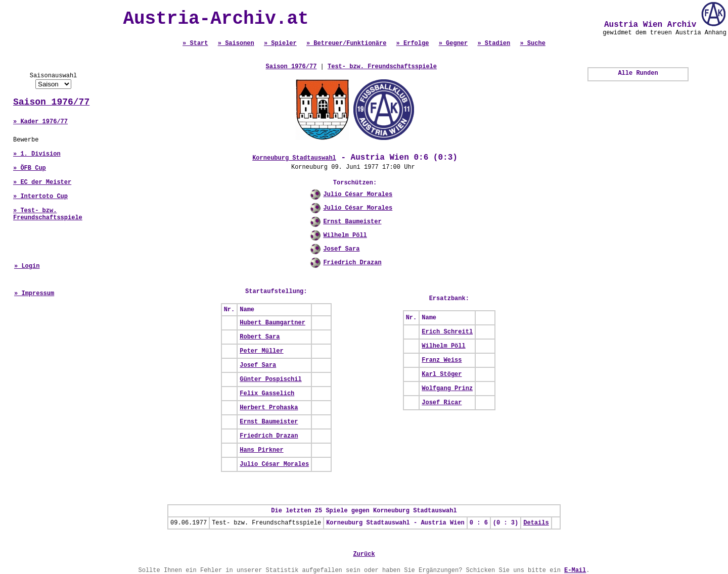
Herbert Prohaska (269, 408)
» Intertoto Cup (40, 197)
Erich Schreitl (447, 332)
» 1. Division (37, 154)
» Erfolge (413, 43)
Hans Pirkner (261, 450)
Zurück (364, 554)
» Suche (532, 43)
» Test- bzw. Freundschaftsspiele (48, 214)
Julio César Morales (358, 195)
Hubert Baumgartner (272, 323)
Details (536, 523)
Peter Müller (261, 351)
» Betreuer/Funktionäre (346, 43)
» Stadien (494, 43)
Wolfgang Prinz (447, 389)
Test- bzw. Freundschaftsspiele (382, 67)
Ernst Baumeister (352, 222)
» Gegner (453, 43)
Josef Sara (341, 249)
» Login (27, 266)
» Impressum (34, 294)
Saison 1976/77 (51, 102)
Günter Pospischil (270, 379)
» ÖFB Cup (30, 168)
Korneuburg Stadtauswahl (294, 158)
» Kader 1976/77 (40, 122)
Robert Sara (260, 337)
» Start (195, 43)
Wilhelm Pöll (345, 235)
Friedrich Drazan (352, 263)
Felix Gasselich (267, 394)
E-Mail (575, 570)
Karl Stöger (442, 374)
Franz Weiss (442, 360)
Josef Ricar (442, 403)
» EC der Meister (42, 182)
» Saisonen (236, 43)
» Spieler (280, 43)
